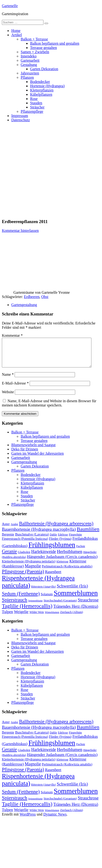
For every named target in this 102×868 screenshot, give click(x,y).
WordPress (28, 820)
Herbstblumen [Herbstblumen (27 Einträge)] (70, 557)
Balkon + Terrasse (34, 39)
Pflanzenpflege (32, 111)
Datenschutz (21, 120)
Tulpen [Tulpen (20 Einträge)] (7, 617)
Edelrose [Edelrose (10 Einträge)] (63, 540)
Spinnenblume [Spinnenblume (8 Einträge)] (35, 606)
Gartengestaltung (24, 305)
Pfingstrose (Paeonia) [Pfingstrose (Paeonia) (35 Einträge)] (23, 577)
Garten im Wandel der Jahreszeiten (37, 459)
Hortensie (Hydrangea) (47, 86)
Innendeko (29, 56)
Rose (34, 99)
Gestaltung (29, 65)
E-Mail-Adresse (15, 389)
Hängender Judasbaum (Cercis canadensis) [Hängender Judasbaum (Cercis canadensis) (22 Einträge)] (62, 562)
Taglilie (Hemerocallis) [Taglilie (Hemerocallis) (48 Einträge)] (27, 612)
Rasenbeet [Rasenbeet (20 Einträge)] (53, 577)
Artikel (17, 35)
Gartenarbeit (30, 60)
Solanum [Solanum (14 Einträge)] (47, 600)
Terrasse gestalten (43, 48)
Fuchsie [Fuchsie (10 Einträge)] (81, 552)
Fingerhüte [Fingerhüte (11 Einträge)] (75, 540)
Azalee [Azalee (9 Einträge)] (14, 530)
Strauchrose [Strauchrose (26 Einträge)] (88, 606)
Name (8, 380)
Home (16, 31)
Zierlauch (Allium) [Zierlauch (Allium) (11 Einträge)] (72, 618)
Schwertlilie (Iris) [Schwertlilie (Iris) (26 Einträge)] (73, 592)
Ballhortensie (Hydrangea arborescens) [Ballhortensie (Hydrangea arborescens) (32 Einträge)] (56, 529)
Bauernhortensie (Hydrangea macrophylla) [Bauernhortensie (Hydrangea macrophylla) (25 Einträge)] (39, 535)
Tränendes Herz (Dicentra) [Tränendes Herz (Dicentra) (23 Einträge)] (76, 612)
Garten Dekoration (44, 69)
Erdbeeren (32, 297)
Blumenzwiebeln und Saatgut (33, 451)
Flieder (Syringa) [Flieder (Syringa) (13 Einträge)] (60, 544)
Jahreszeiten (30, 73)
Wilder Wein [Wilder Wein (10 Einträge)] (37, 618)
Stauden (36, 103)
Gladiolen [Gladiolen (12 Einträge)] (24, 558)
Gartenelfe (10, 6)
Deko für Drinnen (25, 455)
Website (8, 398)
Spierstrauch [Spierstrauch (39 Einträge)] (15, 605)
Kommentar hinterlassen (20, 231)
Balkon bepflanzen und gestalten (55, 43)
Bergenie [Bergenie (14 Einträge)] (8, 540)
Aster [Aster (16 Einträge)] (6, 529)
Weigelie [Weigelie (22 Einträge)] (21, 617)
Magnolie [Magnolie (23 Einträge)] (33, 572)
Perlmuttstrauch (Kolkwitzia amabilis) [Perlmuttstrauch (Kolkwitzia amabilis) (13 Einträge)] (67, 572)
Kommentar (12, 335)
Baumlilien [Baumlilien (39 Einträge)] (88, 535)
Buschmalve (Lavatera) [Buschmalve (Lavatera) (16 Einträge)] (32, 540)
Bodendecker (40, 82)
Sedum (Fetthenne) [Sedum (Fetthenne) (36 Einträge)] (21, 599)
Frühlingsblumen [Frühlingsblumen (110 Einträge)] (52, 550)
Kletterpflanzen (42, 90)
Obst (45, 297)
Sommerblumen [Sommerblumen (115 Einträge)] (76, 599)
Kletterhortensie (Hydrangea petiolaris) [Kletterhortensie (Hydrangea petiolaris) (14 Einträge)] (29, 567)
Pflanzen (27, 77)
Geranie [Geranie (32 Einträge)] (9, 557)
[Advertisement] (44, 170)
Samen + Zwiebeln (35, 52)
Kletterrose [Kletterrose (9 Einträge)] (62, 567)
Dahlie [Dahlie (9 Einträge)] (53, 540)
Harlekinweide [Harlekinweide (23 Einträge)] (44, 557)
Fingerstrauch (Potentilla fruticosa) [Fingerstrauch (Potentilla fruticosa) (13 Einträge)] (25, 544)
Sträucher (37, 107)
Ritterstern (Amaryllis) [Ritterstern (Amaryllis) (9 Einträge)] (44, 592)
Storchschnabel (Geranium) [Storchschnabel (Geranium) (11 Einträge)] (60, 606)
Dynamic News (55, 820)
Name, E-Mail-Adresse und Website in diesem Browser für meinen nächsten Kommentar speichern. (49, 409)
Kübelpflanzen (41, 94)
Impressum (20, 116)
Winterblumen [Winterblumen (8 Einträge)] (52, 618)
